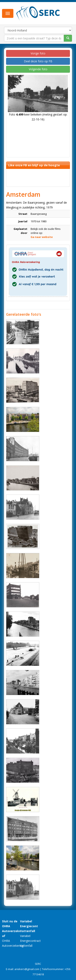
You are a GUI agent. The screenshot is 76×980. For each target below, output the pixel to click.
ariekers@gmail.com (27, 969)
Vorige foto (38, 53)
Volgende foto (38, 69)
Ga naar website (42, 237)
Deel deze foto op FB (38, 61)
